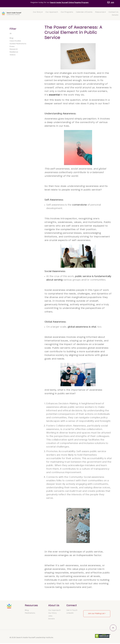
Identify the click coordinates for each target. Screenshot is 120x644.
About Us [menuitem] (54, 606)
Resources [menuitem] (31, 606)
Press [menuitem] (12, 47)
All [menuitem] (10, 34)
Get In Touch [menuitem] (72, 611)
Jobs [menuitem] (50, 617)
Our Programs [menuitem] (67, 12)
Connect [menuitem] (72, 606)
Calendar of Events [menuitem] (84, 12)
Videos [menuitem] (13, 55)
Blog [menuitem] (11, 38)
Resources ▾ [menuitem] (100, 12)
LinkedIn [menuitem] (70, 614)
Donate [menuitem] (115, 15)
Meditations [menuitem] (30, 614)
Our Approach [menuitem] (52, 12)
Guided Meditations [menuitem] (18, 44)
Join (112, 3)
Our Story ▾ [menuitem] (38, 12)
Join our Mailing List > (97, 614)
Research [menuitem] (14, 49)
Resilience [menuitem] (14, 52)
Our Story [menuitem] (52, 614)
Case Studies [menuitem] (15, 41)
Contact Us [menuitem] (113, 12)
